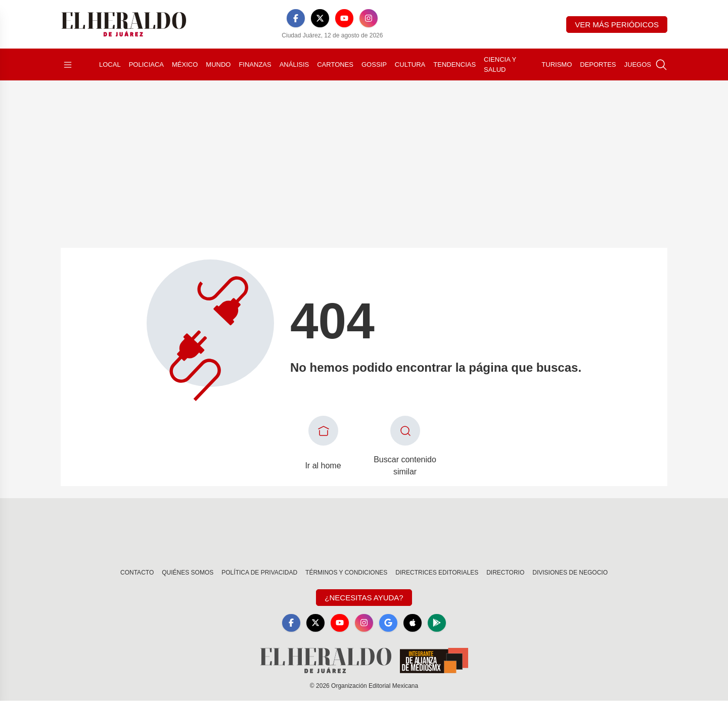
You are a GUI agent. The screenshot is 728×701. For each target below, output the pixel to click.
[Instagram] (369, 18)
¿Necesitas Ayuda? (364, 598)
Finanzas (255, 64)
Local (110, 64)
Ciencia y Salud (500, 64)
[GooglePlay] (437, 623)
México (185, 64)
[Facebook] (296, 18)
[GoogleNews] (388, 623)
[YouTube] (344, 18)
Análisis (294, 64)
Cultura (410, 64)
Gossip (374, 64)
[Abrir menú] (68, 65)
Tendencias (454, 64)
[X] (320, 18)
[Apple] (413, 623)
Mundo (218, 64)
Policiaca (146, 64)
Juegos (638, 64)
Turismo (557, 64)
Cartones (335, 64)
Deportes (598, 64)
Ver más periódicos (617, 25)
